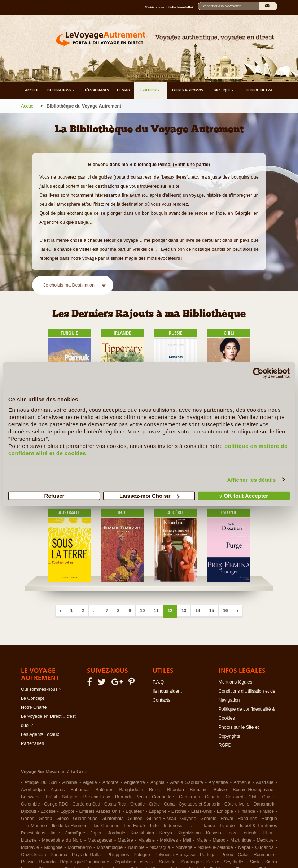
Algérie (90, 782)
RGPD (225, 745)
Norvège (184, 847)
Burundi (123, 797)
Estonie (179, 811)
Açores (58, 790)
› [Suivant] (237, 611)
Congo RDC (56, 804)
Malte (202, 840)
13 (184, 611)
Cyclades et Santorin (199, 804)
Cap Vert (235, 797)
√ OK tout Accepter (244, 496)
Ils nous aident (167, 691)
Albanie (70, 782)
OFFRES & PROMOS (187, 90)
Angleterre (135, 782)
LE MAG (123, 90)
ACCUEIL (32, 90)
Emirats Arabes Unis (100, 811)
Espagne (157, 811)
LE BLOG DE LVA (259, 90)
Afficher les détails (251, 479)
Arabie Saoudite (186, 782)
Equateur (135, 811)
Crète (155, 804)
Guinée (135, 819)
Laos (231, 833)
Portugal (208, 855)
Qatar (243, 855)
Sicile (255, 862)
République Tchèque (134, 862)
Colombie (30, 804)
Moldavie (30, 847)
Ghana (45, 819)
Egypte (67, 811)
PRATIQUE (225, 90)
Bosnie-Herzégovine (253, 790)
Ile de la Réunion (70, 826)
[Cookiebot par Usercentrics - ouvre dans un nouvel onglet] (258, 373)
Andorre (110, 782)
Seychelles (235, 862)
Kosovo (214, 833)
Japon (97, 833)
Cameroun (189, 797)
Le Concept (32, 698)
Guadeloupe (85, 819)
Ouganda (264, 847)
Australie (265, 782)
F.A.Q (158, 682)
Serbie (213, 862)
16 (225, 611)
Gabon (28, 819)
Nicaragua (160, 847)
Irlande (208, 826)
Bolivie (220, 790)
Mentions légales (236, 682)
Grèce (62, 819)
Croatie (137, 804)
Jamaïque (75, 833)
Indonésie (174, 826)
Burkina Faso (97, 797)
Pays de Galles (87, 855)
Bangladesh (131, 790)
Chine (268, 797)
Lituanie (29, 840)
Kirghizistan (189, 833)
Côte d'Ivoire (237, 804)
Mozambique (110, 847)
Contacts (161, 700)
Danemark (264, 804)
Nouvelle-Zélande (215, 847)
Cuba (169, 804)
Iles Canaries (106, 826)
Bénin (141, 797)
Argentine (218, 782)
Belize (155, 790)
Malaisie (146, 840)
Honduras (247, 819)
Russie (28, 862)
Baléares (104, 790)
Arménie (242, 782)
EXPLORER (151, 90)
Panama (59, 855)
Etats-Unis (202, 811)
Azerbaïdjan (33, 790)
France (267, 811)
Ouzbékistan (33, 855)
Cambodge (163, 797)
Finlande (246, 811)
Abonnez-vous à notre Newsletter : (171, 7)
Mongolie (53, 847)
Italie (55, 833)
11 (156, 611)
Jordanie (117, 833)
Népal (244, 847)
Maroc (219, 840)
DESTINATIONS (61, 90)
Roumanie (264, 855)
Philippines (118, 855)
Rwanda (47, 862)
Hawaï (227, 819)
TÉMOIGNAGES (97, 90)
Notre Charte (34, 707)
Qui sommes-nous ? (41, 689)
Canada (213, 797)
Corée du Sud (86, 804)
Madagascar (100, 840)
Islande (227, 826)
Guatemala (113, 819)
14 (198, 611)
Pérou (227, 855)
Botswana (31, 797)
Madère (125, 840)
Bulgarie (70, 797)
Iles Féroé (135, 826)
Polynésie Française (175, 855)
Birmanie (199, 790)
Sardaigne (192, 862)
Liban (268, 833)
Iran (192, 826)
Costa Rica (115, 804)
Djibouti (29, 811)
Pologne (142, 855)
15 (212, 611)
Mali (187, 840)
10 (142, 611)
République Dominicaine (84, 862)
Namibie (136, 847)
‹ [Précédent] (61, 611)
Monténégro (80, 847)
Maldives (169, 840)
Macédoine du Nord (62, 840)
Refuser (54, 496)
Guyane (188, 819)
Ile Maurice (36, 826)
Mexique (265, 840)
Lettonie (249, 833)
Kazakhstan (142, 833)
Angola (157, 782)
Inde (154, 826)
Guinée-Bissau (161, 819)
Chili (253, 797)
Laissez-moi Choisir (149, 496)
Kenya (166, 833)
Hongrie (269, 819)
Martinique (241, 840)
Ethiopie (225, 811)
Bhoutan (176, 790)
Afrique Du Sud (40, 782)
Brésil (51, 797)
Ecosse (48, 811)
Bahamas (80, 790)
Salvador (168, 862)
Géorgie (208, 819)
